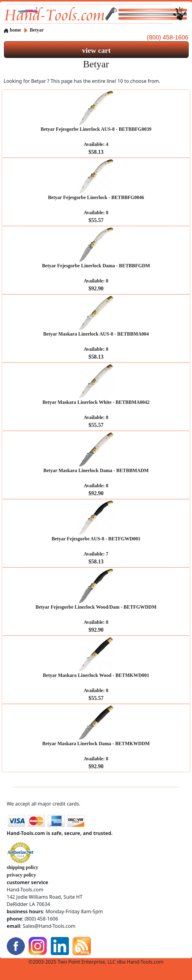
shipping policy (22, 867)
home (12, 30)
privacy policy (21, 875)
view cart (96, 50)
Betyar (37, 30)
